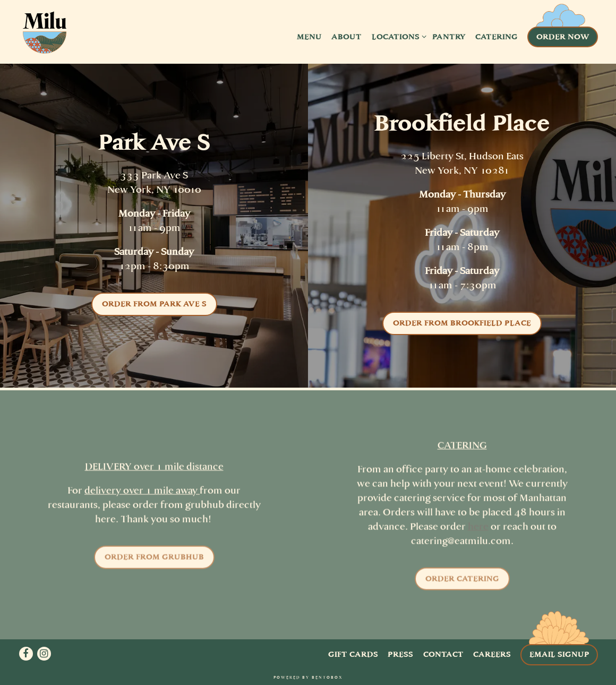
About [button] (346, 37)
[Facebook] (26, 654)
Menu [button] (309, 37)
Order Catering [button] (462, 581)
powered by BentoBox (308, 677)
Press (400, 654)
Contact (443, 654)
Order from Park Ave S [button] (154, 304)
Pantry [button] (449, 37)
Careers (492, 654)
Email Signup (559, 654)
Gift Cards (353, 654)
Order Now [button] (563, 37)
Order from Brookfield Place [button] (462, 323)
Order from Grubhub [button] (154, 559)
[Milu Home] (45, 36)
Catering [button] (497, 37)
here (478, 529)
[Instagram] (44, 654)
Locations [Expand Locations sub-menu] (397, 36)
